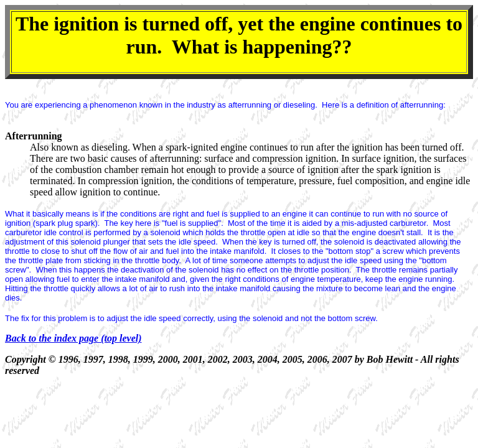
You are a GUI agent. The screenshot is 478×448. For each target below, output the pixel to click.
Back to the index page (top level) (73, 338)
